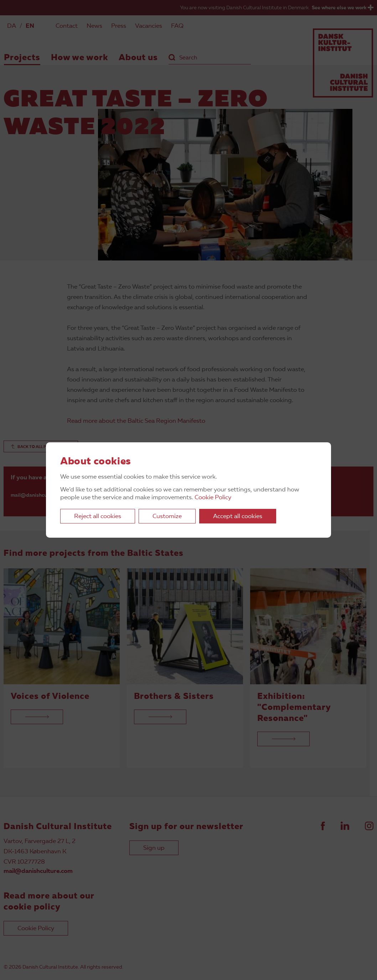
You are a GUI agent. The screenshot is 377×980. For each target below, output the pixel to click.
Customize (167, 517)
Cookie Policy (213, 498)
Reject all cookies (98, 517)
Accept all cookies (238, 517)
